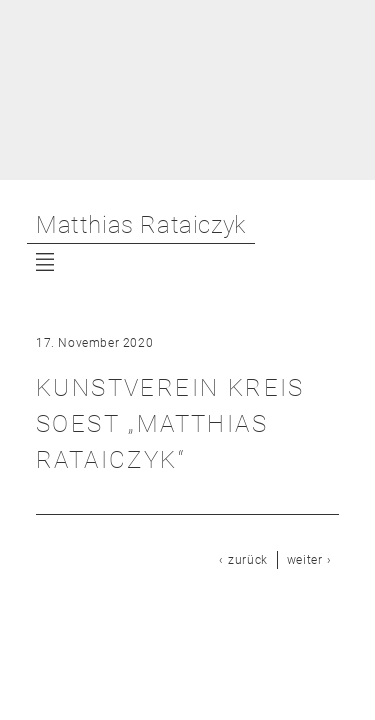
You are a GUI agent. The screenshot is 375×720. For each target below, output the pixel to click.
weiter (305, 560)
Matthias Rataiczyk (141, 225)
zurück (248, 560)
